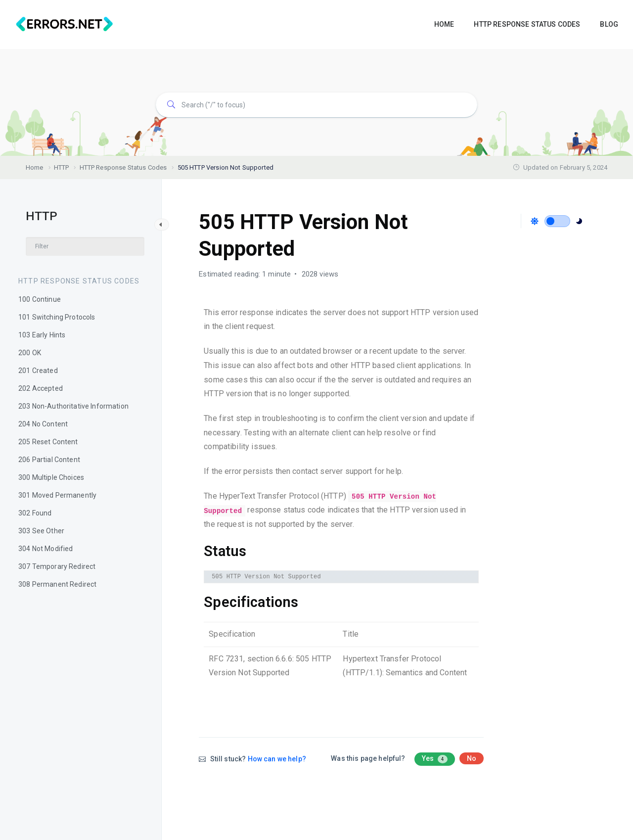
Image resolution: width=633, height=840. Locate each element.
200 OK (30, 353)
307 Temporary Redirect (57, 566)
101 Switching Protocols (57, 317)
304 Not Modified (45, 549)
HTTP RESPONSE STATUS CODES (527, 24)
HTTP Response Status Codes (79, 281)
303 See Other (41, 531)
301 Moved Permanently (57, 495)
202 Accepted (41, 388)
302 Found (35, 513)
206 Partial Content (49, 460)
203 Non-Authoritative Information (73, 406)
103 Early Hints (42, 335)
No (472, 758)
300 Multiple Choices (51, 477)
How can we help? (277, 759)
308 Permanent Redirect (57, 584)
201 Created (38, 371)
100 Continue (40, 299)
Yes (435, 759)
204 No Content (43, 424)
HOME (444, 24)
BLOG (609, 24)
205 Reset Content (48, 442)
